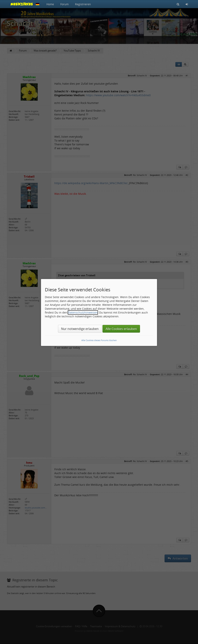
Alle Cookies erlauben (121, 329)
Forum (64, 4)
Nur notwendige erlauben (80, 329)
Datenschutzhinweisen (83, 312)
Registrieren (83, 4)
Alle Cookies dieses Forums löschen (99, 340)
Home (50, 4)
